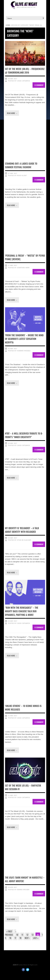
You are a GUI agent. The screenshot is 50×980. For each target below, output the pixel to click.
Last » (36, 938)
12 (27, 935)
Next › (27, 938)
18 (20, 938)
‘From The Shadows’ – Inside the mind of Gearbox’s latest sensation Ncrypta (24, 339)
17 (15, 938)
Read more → (12, 113)
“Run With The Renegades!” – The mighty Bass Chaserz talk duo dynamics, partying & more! (22, 611)
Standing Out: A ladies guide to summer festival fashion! (21, 165)
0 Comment (39, 85)
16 (10, 938)
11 (22, 935)
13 (33, 935)
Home (8, 25)
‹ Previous (11, 933)
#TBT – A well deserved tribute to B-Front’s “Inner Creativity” (24, 435)
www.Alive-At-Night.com (28, 965)
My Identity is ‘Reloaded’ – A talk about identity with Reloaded (22, 530)
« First (9, 931)
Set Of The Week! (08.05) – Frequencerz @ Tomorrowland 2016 (25, 71)
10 (17, 935)
